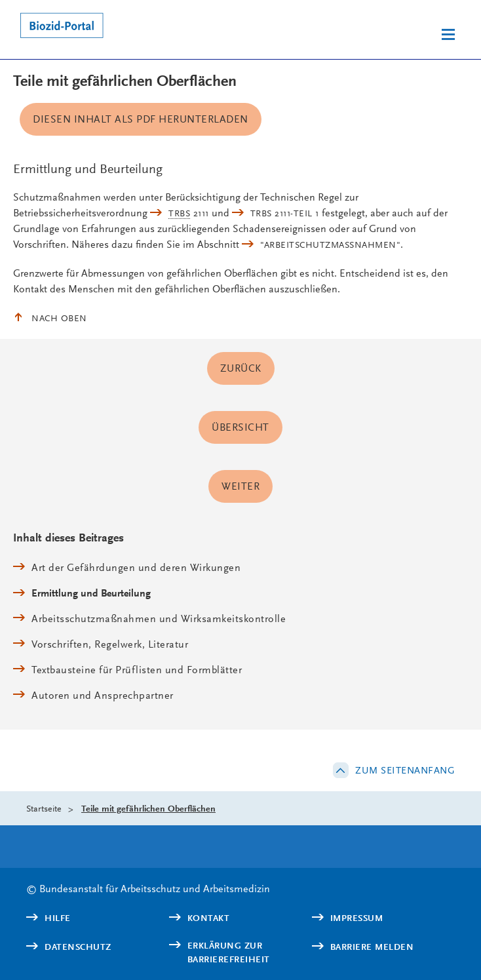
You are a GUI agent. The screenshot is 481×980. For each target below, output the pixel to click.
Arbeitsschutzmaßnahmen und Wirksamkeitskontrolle (159, 618)
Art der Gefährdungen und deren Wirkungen (136, 567)
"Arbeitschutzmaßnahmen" (330, 245)
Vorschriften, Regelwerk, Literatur (110, 644)
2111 (189, 213)
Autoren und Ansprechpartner (103, 695)
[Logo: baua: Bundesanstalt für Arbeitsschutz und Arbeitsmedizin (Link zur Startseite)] (116, 28)
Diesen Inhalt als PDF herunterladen (141, 119)
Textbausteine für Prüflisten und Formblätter (137, 670)
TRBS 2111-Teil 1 (285, 213)
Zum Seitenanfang (405, 770)
